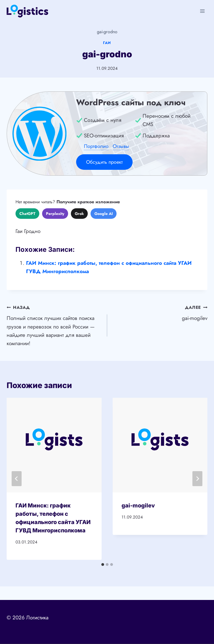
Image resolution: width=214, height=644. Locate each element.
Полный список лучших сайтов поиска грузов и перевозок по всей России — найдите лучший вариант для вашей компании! (54, 325)
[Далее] (197, 479)
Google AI (104, 214)
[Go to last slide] (17, 479)
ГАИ (107, 43)
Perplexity (55, 214)
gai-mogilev (160, 312)
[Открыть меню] (202, 11)
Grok (79, 214)
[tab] (103, 565)
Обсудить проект (104, 162)
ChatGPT (27, 214)
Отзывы (121, 146)
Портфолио (96, 146)
